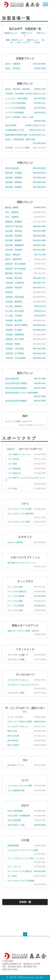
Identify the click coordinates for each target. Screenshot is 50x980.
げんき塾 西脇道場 (14, 306)
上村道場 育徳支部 (14, 287)
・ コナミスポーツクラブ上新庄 (19, 509)
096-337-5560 (40, 379)
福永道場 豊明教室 (14, 182)
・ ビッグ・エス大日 (14, 717)
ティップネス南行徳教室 (15, 108)
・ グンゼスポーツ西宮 (15, 693)
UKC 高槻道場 (12, 212)
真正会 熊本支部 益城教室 (16, 388)
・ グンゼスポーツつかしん (17, 680)
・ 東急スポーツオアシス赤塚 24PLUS (22, 631)
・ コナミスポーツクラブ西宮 (18, 522)
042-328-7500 (40, 98)
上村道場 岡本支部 (14, 278)
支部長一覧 (25, 902)
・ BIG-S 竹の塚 (12, 736)
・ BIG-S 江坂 (11, 731)
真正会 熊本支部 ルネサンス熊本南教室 (22, 393)
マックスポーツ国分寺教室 (16, 98)
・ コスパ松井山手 (13, 473)
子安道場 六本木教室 (15, 94)
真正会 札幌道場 (13, 64)
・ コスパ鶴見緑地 (13, 468)
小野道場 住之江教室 (15, 339)
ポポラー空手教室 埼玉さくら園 (19, 117)
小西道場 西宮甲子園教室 (16, 325)
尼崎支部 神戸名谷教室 (15, 269)
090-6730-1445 (39, 349)
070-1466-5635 (39, 143)
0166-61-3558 (40, 68)
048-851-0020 (40, 121)
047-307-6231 (40, 108)
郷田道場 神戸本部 (14, 273)
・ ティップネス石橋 (14, 587)
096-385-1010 (40, 383)
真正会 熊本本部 (12, 379)
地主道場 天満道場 (14, 250)
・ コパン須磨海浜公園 (15, 790)
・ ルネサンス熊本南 (14, 542)
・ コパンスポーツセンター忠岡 (19, 786)
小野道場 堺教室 (13, 344)
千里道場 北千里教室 (15, 353)
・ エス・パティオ (13, 866)
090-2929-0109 (39, 168)
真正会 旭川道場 (13, 68)
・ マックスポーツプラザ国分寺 (19, 871)
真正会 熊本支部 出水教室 (16, 383)
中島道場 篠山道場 (14, 320)
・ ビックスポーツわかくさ (17, 726)
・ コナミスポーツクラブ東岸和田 (19, 514)
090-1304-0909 (39, 64)
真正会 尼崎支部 (13, 255)
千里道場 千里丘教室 (15, 349)
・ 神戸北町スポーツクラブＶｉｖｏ (20, 563)
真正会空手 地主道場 (14, 226)
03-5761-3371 (40, 103)
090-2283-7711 (39, 278)
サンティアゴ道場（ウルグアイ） (19, 421)
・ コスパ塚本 (11, 464)
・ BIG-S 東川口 (12, 740)
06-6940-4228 (40, 207)
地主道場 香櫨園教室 (15, 245)
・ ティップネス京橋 (14, 610)
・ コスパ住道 (11, 488)
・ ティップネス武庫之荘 (16, 591)
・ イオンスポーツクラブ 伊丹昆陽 (20, 881)
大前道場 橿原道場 (14, 302)
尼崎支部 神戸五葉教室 (15, 264)
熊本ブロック (33, 40)
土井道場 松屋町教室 (15, 335)
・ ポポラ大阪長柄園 (14, 811)
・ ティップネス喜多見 (15, 606)
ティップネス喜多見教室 (15, 103)
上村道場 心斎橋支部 (15, 283)
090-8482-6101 (39, 325)
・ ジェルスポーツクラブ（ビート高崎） (22, 850)
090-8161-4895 (39, 226)
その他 (37, 42)
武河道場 (9, 292)
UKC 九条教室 (12, 217)
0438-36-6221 (40, 112)
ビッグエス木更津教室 (15, 112)
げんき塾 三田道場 (14, 316)
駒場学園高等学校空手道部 (16, 135)
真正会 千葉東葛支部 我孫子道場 (20, 139)
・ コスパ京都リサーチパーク (18, 454)
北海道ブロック (11, 33)
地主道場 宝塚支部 (14, 231)
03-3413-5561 (35, 135)
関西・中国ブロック (14, 40)
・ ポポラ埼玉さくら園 (15, 825)
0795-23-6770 (40, 306)
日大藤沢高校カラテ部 (15, 130)
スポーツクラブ (23, 42)
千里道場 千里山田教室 (15, 358)
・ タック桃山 (11, 876)
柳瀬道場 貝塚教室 (14, 222)
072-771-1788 (40, 255)
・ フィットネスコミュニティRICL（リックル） (25, 858)
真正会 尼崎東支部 (14, 259)
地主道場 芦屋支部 (14, 236)
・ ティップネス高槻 (14, 601)
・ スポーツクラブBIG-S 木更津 (19, 722)
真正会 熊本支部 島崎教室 (16, 401)
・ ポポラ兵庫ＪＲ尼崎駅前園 (18, 816)
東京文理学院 (11, 125)
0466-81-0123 (35, 130)
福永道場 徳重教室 (14, 178)
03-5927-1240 (40, 89)
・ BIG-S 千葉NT (12, 745)
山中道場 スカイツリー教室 (17, 148)
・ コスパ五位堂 (12, 459)
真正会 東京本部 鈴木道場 (17, 89)
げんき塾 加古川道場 (15, 311)
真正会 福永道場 (12, 168)
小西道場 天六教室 (14, 330)
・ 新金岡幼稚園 (12, 845)
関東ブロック (27, 33)
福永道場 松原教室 (14, 187)
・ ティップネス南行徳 (15, 596)
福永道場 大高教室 (14, 173)
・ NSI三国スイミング (14, 765)
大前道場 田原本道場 (15, 297)
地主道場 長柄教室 (14, 240)
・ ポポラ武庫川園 (13, 820)
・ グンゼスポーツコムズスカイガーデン (22, 685)
